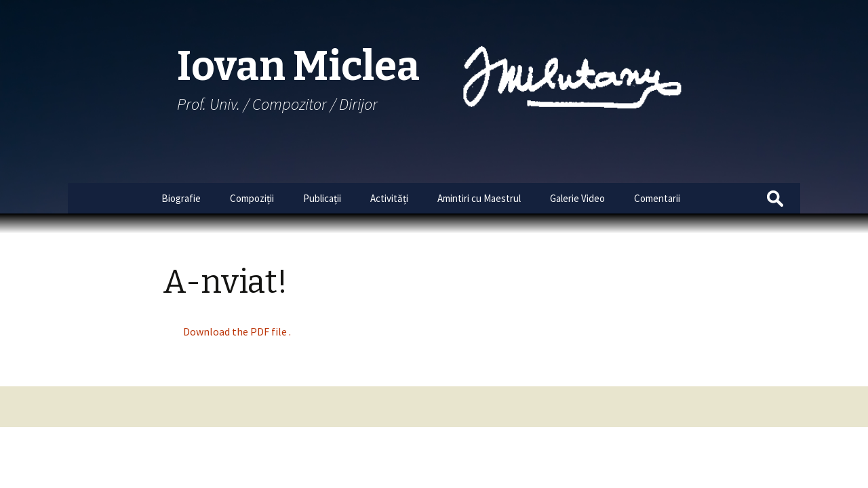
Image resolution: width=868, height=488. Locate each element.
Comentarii (657, 198)
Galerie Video (577, 198)
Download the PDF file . (237, 331)
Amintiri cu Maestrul (479, 198)
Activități (389, 198)
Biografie (181, 198)
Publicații (322, 198)
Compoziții (252, 198)
